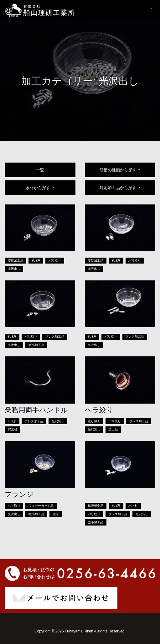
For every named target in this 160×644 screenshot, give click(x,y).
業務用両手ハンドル (36, 410)
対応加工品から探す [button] (119, 188)
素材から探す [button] (39, 188)
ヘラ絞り (99, 410)
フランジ (19, 494)
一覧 (40, 170)
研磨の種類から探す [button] (119, 170)
